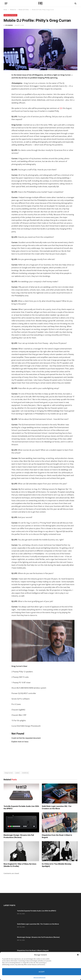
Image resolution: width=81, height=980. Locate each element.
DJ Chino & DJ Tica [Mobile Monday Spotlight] (57, 865)
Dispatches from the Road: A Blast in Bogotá (57, 836)
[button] (78, 955)
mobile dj (25, 773)
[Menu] (6, 3)
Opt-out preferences (39, 977)
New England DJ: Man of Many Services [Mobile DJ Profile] (20, 865)
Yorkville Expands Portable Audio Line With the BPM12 (21, 807)
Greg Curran (9, 773)
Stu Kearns (9, 25)
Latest (17, 773)
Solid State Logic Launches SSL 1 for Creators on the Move (57, 807)
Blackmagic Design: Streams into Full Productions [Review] (19, 836)
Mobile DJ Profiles (10, 15)
